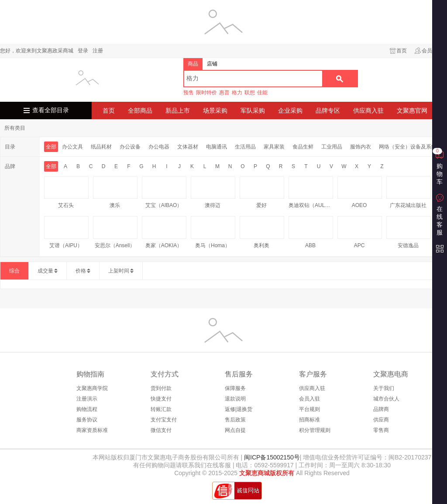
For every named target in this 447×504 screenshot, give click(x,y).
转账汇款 (161, 409)
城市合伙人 (386, 399)
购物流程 (87, 409)
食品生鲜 (303, 147)
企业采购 (290, 110)
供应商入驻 (368, 110)
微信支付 (161, 430)
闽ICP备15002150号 (271, 457)
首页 (402, 51)
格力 (237, 93)
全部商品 (140, 110)
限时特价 (206, 93)
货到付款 (161, 388)
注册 (98, 51)
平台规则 (309, 409)
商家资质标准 (92, 430)
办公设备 (130, 147)
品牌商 (381, 409)
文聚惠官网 (412, 110)
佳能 (262, 93)
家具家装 (274, 147)
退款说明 (235, 399)
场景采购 (215, 110)
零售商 (381, 430)
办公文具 (72, 147)
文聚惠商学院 (92, 388)
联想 (250, 93)
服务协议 (87, 420)
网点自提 (235, 430)
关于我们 (384, 388)
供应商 (381, 420)
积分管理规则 (315, 430)
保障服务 (235, 388)
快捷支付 (161, 399)
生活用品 (245, 147)
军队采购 (253, 110)
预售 (189, 93)
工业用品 (332, 147)
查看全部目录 (51, 110)
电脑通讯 (217, 147)
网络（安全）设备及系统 (408, 147)
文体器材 (188, 147)
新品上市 (178, 110)
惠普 (224, 93)
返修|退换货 (239, 409)
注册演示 (87, 399)
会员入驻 (309, 399)
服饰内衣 (361, 147)
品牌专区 (328, 110)
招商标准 (309, 420)
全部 (51, 147)
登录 (83, 51)
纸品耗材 (101, 147)
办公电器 (159, 147)
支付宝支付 (164, 420)
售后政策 (235, 420)
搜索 (340, 79)
